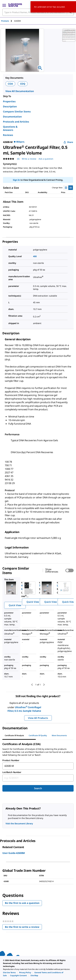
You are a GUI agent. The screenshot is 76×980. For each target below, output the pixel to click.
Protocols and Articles (16, 122)
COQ (23, 84)
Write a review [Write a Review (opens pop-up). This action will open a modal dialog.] (29, 159)
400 (35, 256)
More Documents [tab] (59, 735)
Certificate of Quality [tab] (38, 735)
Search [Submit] (38, 788)
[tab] (8, 21)
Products (5, 21)
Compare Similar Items (17, 112)
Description (10, 106)
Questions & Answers (10, 128)
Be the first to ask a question (22, 903)
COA (10, 84)
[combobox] (38, 766)
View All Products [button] (38, 718)
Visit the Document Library (19, 823)
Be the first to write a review (23, 928)
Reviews (8, 135)
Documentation (12, 117)
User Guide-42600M (14, 853)
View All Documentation (20, 91)
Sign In (16, 180)
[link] (9, 972)
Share (68, 142)
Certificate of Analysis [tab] (14, 735)
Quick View (15, 605)
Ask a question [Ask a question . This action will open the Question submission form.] (46, 159)
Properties (9, 101)
